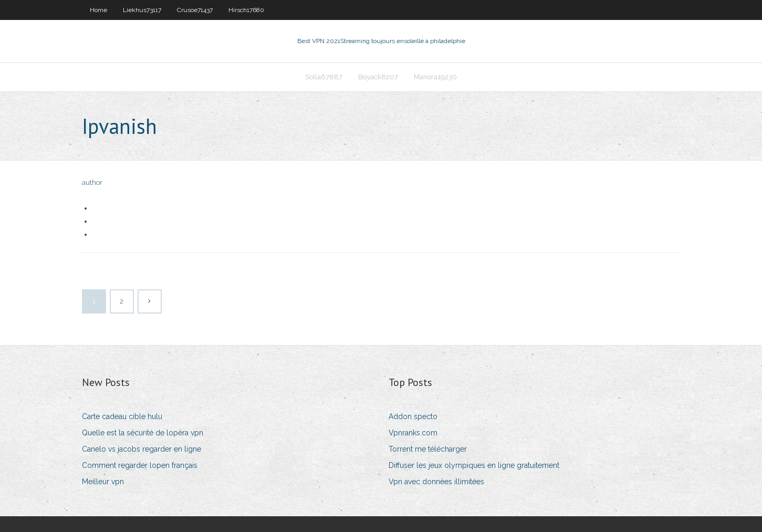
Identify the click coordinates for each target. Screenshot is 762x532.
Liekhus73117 (142, 10)
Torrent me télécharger (428, 449)
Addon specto (413, 416)
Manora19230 (435, 77)
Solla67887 (324, 77)
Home (98, 10)
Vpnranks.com (413, 433)
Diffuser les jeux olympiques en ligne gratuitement (474, 465)
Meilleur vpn (103, 482)
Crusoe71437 (195, 10)
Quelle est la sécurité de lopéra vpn (143, 433)
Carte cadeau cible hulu (122, 416)
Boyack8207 (378, 77)
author (92, 182)
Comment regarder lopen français (140, 465)
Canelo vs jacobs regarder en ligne (142, 449)
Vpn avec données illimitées (436, 482)
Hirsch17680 (246, 10)
